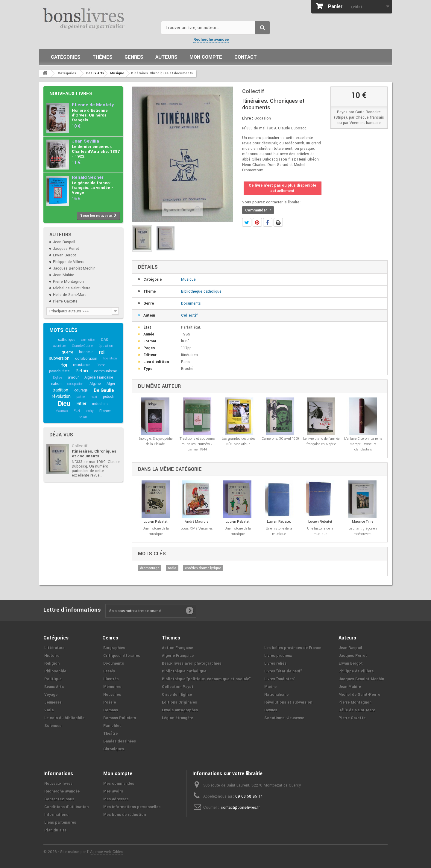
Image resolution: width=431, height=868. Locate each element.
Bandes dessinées (120, 741)
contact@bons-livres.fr (240, 807)
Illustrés (111, 679)
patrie (81, 397)
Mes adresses (116, 799)
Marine (270, 687)
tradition (60, 390)
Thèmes (103, 57)
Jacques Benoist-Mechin (74, 268)
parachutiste (59, 371)
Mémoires (112, 687)
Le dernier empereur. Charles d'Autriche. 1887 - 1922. (96, 151)
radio (172, 568)
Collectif (80, 446)
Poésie (110, 702)
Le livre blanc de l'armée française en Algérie (321, 441)
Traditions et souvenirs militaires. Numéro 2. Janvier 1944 (197, 444)
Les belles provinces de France (293, 648)
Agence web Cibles (107, 852)
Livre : (248, 118)
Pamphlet (112, 726)
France (105, 411)
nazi (94, 397)
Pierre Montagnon (68, 282)
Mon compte (206, 57)
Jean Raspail (64, 242)
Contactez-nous (59, 799)
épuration (106, 346)
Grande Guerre (82, 346)
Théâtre (110, 734)
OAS (104, 340)
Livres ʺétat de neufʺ (283, 671)
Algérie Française (99, 377)
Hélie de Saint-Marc (70, 295)
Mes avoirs (113, 791)
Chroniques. (114, 749)
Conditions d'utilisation (66, 807)
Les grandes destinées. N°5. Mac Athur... (239, 441)
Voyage (51, 695)
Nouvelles (112, 695)
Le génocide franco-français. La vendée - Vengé (92, 188)
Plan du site (55, 830)
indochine (100, 404)
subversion (59, 358)
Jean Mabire (64, 275)
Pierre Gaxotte (65, 301)
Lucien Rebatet (156, 522)
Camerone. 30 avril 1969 (280, 439)
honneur (86, 352)
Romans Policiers (120, 718)
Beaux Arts (54, 687)
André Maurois (197, 522)
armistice (88, 340)
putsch (109, 397)
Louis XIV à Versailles (197, 528)
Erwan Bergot (65, 255)
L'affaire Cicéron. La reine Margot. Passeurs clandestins (363, 444)
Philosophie (55, 671)
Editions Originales (179, 702)
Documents (191, 303)
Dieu (64, 404)
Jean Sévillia (85, 141)
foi (64, 365)
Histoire (52, 656)
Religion (52, 663)
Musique (188, 279)
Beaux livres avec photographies (192, 663)
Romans (111, 710)
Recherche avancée (211, 40)
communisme (106, 371)
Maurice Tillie (363, 522)
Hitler (81, 404)
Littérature (54, 648)
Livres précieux (278, 656)
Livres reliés (275, 663)
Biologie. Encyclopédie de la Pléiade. (155, 441)
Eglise (57, 378)
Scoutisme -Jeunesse (284, 718)
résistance (82, 365)
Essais (109, 671)
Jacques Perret (66, 249)
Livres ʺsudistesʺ (280, 679)
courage (81, 390)
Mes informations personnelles (132, 807)
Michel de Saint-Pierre (72, 288)
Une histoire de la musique (156, 531)
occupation (75, 384)
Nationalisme (276, 695)
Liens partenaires (60, 822)
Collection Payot (178, 687)
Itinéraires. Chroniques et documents (94, 454)
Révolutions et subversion (288, 702)
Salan (83, 417)
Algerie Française (178, 656)
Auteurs (166, 57)
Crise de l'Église (177, 695)
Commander (258, 210)
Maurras (62, 411)
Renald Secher (88, 177)
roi (102, 352)
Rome (101, 365)
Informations (56, 815)
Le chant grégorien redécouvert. (363, 531)
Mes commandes (119, 784)
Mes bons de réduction (125, 815)
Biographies (114, 648)
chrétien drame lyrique (203, 568)
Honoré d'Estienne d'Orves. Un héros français (90, 115)
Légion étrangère (177, 718)
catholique (67, 340)
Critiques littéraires (122, 656)
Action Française (177, 648)
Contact (246, 57)
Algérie (95, 384)
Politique (53, 679)
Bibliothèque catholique (201, 291)
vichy (90, 411)
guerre (67, 352)
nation (56, 384)
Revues (271, 710)
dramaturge (150, 568)
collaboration (86, 359)
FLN (77, 411)
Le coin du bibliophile (64, 718)
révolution (61, 396)
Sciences (53, 726)
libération (110, 358)
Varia (49, 710)
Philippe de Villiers (69, 262)
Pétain (82, 371)
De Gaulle (104, 390)
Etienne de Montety (93, 105)
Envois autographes (180, 710)
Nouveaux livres (71, 94)
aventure (60, 346)
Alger (111, 384)
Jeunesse (53, 702)
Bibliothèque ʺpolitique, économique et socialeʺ (206, 679)
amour (73, 377)
